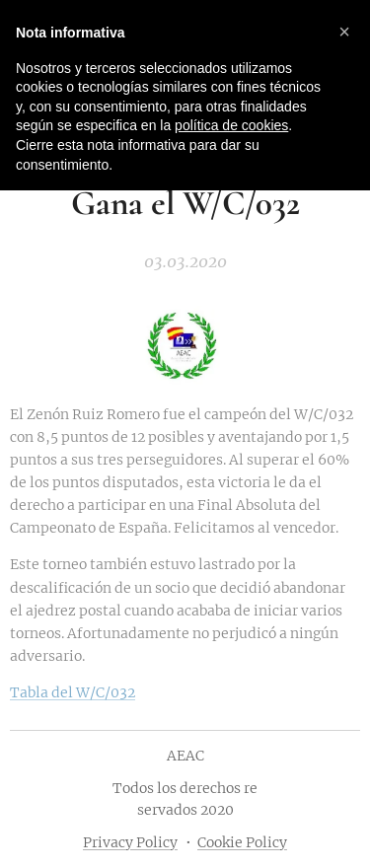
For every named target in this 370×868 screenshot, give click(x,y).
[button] (344, 32)
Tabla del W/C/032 (73, 692)
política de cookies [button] (231, 125)
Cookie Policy (242, 842)
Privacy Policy (130, 842)
